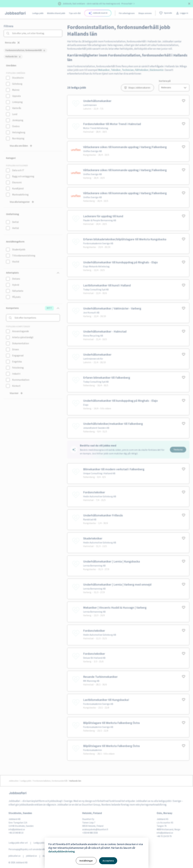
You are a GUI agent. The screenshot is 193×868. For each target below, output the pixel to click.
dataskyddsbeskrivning (62, 852)
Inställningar (86, 861)
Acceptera (108, 861)
